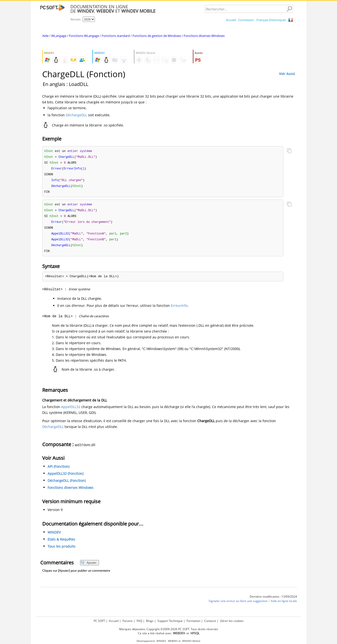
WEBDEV (173, 641)
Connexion (246, 20)
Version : (77, 19)
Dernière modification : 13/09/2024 (273, 601)
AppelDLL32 (71, 411)
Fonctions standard (116, 36)
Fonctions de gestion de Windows (157, 36)
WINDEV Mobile (191, 641)
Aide (45, 36)
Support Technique (170, 621)
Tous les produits (62, 550)
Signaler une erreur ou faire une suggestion (238, 605)
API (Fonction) (58, 471)
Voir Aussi (287, 74)
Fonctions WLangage (84, 36)
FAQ (139, 621)
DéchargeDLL (76, 115)
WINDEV (54, 536)
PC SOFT (99, 621)
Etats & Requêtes (61, 543)
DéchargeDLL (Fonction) (67, 485)
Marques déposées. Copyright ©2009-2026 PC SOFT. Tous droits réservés (169, 629)
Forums (128, 621)
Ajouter (89, 567)
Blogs (150, 621)
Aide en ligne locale (284, 605)
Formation (193, 621)
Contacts (210, 621)
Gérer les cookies (232, 621)
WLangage (59, 36)
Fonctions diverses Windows (204, 36)
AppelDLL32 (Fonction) (66, 478)
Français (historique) (271, 20)
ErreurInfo (179, 310)
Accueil (231, 20)
